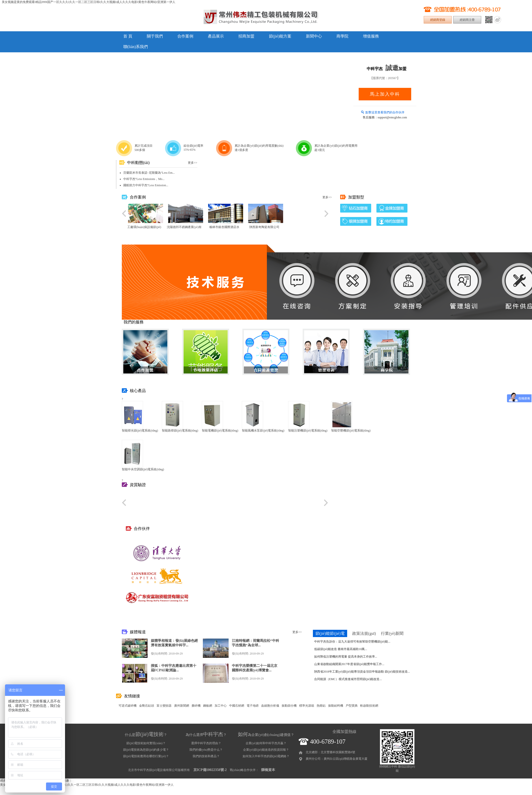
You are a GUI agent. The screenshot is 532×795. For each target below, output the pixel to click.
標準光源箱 (307, 706)
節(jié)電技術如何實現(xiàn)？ (146, 743)
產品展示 (216, 36)
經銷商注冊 (467, 20)
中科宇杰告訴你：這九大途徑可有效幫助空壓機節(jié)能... (352, 642)
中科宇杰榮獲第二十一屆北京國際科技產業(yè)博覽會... (255, 668)
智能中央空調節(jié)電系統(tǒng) (143, 469)
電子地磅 (253, 706)
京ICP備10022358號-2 (210, 770)
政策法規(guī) (364, 633)
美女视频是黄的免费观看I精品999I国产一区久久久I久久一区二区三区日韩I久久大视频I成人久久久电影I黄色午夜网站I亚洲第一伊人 (89, 2)
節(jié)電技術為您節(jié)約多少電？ (146, 750)
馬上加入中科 (385, 94)
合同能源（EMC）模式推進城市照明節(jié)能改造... (348, 679)
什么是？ (146, 735)
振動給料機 (336, 706)
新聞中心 (314, 36)
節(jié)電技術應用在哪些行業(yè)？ (146, 756)
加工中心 (221, 706)
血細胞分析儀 (270, 706)
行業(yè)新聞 (392, 633)
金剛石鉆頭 (147, 706)
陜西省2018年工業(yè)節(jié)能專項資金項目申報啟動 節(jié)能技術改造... (362, 672)
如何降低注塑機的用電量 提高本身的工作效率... (346, 657)
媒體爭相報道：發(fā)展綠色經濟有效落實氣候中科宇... (174, 643)
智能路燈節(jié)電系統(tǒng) (180, 431)
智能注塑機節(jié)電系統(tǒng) (308, 431)
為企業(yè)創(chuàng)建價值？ (266, 735)
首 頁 (128, 36)
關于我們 (155, 36)
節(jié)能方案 (280, 36)
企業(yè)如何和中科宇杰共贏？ (266, 743)
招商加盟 (246, 36)
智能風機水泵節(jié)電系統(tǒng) (263, 431)
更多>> (193, 163)
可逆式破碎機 (128, 706)
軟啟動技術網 (369, 706)
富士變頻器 (164, 706)
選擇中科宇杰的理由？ (206, 743)
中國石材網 (237, 706)
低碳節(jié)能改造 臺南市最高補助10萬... (341, 649)
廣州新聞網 (182, 706)
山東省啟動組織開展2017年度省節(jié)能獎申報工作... (349, 664)
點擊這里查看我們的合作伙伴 (385, 112)
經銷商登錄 (438, 20)
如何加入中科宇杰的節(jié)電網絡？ (266, 756)
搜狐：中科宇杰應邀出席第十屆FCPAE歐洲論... (174, 668)
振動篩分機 (289, 706)
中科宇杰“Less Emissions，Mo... (144, 179)
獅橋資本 (268, 770)
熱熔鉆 (321, 706)
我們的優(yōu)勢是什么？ (206, 750)
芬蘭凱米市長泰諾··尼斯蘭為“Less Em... (149, 173)
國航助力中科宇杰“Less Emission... (146, 185)
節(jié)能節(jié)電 (330, 633)
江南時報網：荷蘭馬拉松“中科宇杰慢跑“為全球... (255, 643)
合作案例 (185, 36)
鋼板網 (208, 706)
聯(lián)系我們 (136, 47)
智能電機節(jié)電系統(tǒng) (220, 431)
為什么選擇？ (206, 735)
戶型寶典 (352, 706)
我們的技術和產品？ (206, 756)
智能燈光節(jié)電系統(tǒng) (140, 431)
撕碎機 (196, 706)
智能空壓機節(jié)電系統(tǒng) (351, 431)
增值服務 (371, 36)
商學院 (342, 36)
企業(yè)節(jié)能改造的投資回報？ (266, 750)
